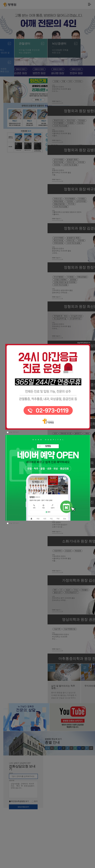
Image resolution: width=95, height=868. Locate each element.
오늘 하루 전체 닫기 (81, 411)
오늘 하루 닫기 (16, 455)
